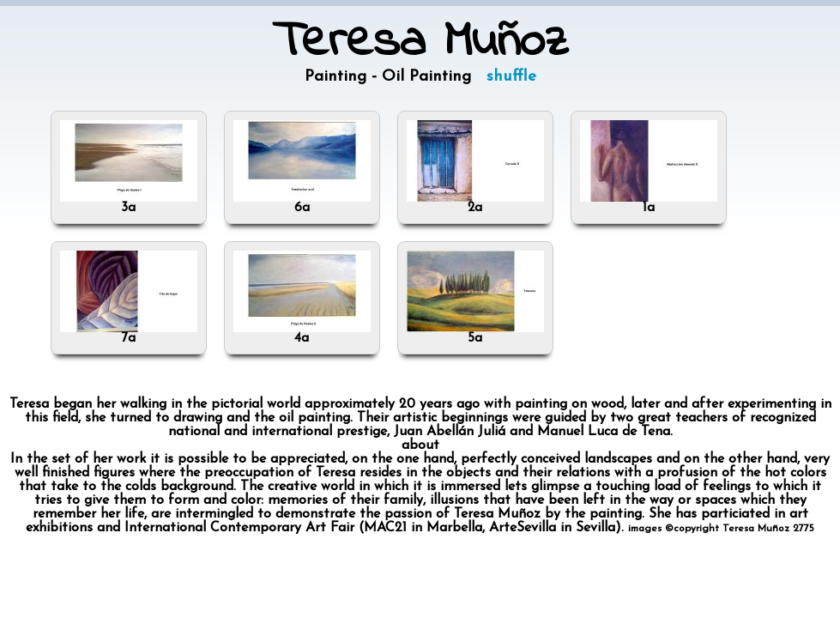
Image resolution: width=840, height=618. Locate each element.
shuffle (511, 77)
